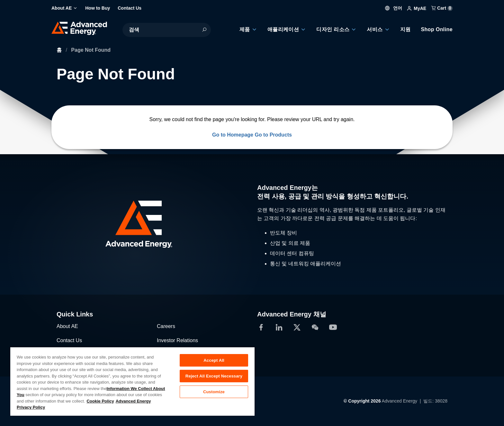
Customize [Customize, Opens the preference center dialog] (214, 392)
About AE (67, 326)
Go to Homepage (233, 135)
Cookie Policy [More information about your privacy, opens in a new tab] (100, 401)
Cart (442, 8)
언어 (394, 8)
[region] (132, 381)
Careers (166, 326)
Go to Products (273, 135)
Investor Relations (177, 340)
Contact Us (69, 340)
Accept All (214, 360)
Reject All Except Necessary (214, 376)
